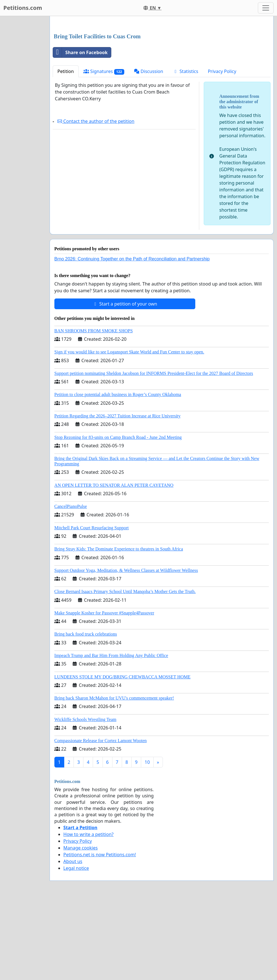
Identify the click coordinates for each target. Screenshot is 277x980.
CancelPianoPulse (71, 585)
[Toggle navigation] (266, 8)
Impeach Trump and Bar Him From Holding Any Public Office (111, 734)
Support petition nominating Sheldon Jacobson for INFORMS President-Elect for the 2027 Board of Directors (154, 452)
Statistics (186, 150)
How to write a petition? (88, 913)
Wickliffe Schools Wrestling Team (85, 798)
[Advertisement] (162, 65)
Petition (66, 150)
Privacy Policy (222, 150)
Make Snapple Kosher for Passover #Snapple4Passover (104, 692)
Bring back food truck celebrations (86, 713)
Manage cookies (81, 927)
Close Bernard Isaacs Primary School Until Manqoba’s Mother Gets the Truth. (125, 670)
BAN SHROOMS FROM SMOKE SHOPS (94, 410)
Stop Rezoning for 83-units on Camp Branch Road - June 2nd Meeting (118, 516)
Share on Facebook (80, 131)
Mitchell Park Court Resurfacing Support (92, 607)
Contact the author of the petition (96, 200)
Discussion (149, 150)
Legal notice (76, 947)
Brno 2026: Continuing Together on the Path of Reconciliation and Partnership (132, 338)
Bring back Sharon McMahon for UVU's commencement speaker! (114, 777)
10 (147, 841)
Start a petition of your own (125, 383)
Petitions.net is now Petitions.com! (100, 933)
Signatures (104, 150)
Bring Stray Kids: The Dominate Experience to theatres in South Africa (119, 628)
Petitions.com (23, 8)
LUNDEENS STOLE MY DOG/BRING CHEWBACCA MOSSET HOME (122, 756)
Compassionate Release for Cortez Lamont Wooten (101, 819)
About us (73, 940)
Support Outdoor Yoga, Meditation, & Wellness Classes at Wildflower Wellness (126, 649)
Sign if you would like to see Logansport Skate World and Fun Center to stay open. (129, 431)
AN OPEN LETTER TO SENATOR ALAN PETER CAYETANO (114, 564)
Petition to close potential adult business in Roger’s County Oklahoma (118, 473)
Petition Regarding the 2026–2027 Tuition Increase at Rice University (118, 495)
